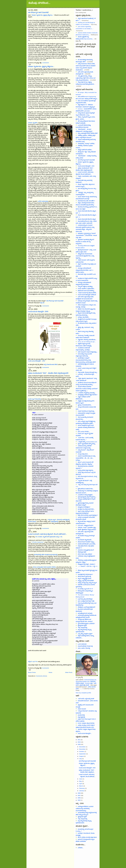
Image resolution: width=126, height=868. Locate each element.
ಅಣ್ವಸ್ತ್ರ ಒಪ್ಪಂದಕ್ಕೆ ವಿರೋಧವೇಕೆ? (86, 581)
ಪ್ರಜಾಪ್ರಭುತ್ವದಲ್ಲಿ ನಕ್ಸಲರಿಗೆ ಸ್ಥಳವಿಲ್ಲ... (87, 497)
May (81, 781)
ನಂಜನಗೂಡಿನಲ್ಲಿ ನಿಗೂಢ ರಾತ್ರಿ (85, 646)
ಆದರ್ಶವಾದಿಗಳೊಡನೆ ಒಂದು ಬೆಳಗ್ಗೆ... (87, 544)
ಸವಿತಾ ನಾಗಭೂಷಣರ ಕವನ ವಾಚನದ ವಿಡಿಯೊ (44, 567)
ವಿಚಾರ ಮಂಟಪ (82, 709)
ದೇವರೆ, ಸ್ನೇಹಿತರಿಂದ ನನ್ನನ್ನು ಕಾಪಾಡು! (87, 530)
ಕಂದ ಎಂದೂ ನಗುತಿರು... (84, 432)
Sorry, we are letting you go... (87, 342)
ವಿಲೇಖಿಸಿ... (81, 848)
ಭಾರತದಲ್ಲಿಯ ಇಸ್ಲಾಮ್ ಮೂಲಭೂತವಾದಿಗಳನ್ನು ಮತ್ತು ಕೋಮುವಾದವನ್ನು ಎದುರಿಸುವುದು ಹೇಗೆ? (86, 360)
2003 (79, 800)
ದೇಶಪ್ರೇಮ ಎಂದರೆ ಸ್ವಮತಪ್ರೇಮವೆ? (87, 607)
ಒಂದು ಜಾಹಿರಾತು (82, 644)
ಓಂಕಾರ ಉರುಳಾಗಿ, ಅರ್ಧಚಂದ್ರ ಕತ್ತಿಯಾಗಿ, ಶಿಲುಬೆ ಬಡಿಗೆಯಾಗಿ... (47, 534)
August (82, 756)
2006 (79, 798)
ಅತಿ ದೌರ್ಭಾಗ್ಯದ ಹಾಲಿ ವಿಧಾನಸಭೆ (38, 12)
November (83, 749)
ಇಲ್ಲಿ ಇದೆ (42, 303)
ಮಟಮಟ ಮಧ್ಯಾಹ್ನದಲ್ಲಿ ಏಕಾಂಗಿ (86, 550)
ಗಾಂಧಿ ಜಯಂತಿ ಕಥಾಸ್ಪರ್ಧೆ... (85, 733)
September (83, 754)
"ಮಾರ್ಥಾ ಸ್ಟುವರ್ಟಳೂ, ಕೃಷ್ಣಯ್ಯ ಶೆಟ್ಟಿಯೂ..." (43, 15)
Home (50, 672)
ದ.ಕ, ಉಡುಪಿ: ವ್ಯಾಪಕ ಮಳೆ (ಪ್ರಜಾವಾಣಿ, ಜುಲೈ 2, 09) (49, 537)
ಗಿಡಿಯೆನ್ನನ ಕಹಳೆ (82, 552)
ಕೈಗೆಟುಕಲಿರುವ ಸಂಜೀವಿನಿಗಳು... (86, 489)
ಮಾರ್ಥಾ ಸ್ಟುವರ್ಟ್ (33, 123)
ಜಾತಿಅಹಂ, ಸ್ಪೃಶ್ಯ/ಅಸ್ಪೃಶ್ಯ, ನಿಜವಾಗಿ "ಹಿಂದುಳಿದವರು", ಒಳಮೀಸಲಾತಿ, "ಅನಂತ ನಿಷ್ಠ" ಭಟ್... (86, 235)
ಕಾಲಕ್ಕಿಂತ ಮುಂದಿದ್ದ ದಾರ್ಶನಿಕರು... (86, 509)
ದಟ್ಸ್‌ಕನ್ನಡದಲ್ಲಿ (54, 521)
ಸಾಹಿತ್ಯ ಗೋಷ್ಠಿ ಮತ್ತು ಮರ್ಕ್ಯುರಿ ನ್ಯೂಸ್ (87, 583)
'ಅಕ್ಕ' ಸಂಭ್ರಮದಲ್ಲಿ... (83, 628)
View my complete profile (83, 693)
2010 (79, 742)
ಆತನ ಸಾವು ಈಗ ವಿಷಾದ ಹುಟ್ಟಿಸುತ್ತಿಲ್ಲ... (88, 352)
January (82, 791)
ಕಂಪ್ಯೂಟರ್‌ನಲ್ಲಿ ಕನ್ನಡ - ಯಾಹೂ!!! (86, 564)
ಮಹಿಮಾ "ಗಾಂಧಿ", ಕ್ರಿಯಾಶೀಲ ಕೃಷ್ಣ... (87, 527)
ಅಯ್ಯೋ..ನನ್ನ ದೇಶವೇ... (84, 317)
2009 (79, 744)
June (81, 779)
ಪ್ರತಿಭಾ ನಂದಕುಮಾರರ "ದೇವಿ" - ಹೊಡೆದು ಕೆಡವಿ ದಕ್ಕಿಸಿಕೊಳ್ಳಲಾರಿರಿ (48, 373)
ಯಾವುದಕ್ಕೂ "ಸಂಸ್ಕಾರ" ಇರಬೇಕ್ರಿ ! (86, 144)
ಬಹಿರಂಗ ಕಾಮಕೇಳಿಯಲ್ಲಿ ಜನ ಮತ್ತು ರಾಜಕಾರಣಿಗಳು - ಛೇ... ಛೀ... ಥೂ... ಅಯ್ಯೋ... (86, 458)
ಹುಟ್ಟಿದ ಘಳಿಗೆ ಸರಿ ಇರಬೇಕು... (85, 150)
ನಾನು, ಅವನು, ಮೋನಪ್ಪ (84, 648)
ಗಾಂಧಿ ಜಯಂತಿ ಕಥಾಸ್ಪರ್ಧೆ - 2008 (37, 361)
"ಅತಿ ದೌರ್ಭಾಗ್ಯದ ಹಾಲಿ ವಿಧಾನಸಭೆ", (55, 301)
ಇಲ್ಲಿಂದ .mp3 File (33, 662)
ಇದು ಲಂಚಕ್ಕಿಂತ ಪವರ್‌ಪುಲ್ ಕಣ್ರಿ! (86, 601)
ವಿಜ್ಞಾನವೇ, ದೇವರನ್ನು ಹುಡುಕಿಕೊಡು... (87, 340)
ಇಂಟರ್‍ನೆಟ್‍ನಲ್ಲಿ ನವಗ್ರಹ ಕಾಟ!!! (85, 574)
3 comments (45, 528)
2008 (79, 793)
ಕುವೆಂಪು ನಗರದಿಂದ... (39, 3)
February (82, 788)
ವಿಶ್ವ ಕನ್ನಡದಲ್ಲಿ (81, 717)
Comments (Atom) (41, 676)
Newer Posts (32, 672)
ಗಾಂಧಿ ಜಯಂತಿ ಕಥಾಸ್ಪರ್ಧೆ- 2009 (38, 312)
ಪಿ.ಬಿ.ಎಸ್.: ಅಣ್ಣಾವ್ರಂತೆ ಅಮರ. (86, 525)
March (81, 786)
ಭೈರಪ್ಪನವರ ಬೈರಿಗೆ (82, 625)
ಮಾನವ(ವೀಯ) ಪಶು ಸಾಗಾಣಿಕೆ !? (86, 201)
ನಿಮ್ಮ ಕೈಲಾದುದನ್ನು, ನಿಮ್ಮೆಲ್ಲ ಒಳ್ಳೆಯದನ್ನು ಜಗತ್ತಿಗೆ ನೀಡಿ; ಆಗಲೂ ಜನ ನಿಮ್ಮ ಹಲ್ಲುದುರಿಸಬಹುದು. (86, 78)
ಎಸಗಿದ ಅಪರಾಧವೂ (43, 201)
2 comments (45, 367)
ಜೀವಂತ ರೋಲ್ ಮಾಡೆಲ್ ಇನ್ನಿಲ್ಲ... (86, 542)
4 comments (45, 668)
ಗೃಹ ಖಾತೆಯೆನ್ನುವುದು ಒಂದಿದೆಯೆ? (86, 624)
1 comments (45, 63)
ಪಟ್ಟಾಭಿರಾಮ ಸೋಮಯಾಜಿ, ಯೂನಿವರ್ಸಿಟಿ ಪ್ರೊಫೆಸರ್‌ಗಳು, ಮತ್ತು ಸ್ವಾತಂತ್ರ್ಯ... (85, 256)
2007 (79, 795)
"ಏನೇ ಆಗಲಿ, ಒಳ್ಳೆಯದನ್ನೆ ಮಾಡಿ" (86, 699)
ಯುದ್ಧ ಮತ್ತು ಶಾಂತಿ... (83, 454)
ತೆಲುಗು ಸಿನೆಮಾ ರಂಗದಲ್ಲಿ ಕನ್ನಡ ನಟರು (87, 837)
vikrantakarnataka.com (83, 681)
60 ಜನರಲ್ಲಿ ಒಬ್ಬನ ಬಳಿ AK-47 (85, 589)
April (81, 784)
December (82, 747)
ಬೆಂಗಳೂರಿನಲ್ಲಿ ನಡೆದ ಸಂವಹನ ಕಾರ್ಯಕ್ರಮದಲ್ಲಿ (46, 555)
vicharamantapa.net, (90, 680)
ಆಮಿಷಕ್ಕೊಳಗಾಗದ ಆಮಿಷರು (85, 613)
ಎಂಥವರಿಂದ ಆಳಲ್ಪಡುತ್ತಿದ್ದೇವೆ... (85, 495)
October (82, 751)
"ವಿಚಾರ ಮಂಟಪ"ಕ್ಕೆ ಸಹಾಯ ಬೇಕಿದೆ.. (87, 293)
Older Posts (69, 672)
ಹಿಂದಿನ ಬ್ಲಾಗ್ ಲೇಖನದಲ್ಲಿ (34, 399)
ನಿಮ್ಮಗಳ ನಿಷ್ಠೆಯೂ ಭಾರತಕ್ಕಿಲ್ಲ (85, 287)
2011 (79, 740)
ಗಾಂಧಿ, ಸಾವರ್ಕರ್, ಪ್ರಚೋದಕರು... (86, 289)
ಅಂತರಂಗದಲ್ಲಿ (81, 715)
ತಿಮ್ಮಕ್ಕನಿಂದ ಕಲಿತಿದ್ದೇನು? (84, 507)
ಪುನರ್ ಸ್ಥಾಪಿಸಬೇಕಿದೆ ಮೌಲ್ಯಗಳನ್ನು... (87, 444)
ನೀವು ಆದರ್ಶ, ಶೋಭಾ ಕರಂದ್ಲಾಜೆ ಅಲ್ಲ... (88, 372)
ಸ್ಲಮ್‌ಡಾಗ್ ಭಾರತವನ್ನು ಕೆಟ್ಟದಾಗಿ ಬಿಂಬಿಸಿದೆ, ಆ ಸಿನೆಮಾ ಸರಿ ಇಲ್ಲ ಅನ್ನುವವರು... (85, 242)
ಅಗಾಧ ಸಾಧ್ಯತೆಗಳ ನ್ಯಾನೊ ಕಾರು (86, 425)
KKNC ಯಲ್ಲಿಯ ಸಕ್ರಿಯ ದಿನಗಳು (86, 723)
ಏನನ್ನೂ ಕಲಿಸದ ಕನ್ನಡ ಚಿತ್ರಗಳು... (86, 470)
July (81, 759)
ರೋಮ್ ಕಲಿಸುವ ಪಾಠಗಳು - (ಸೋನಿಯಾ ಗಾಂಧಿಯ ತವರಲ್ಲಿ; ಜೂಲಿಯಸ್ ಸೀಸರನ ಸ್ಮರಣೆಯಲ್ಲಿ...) (87, 389)
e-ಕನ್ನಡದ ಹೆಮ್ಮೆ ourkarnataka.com (87, 442)
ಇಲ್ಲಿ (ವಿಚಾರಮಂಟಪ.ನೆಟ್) (51, 364)
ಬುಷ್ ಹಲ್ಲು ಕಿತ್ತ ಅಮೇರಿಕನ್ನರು (85, 599)
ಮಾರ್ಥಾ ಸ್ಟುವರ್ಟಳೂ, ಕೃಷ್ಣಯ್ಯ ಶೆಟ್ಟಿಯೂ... (41, 66)
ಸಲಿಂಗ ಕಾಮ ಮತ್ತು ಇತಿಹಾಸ (85, 554)
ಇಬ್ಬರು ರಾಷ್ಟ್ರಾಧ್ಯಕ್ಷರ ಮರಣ (84, 579)
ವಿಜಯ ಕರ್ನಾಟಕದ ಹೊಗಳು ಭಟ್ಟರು (87, 219)
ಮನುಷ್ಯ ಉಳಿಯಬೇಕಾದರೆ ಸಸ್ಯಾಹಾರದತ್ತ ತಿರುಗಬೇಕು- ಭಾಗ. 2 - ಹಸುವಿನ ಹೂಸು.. (85, 270)
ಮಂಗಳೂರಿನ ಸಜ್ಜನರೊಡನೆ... (85, 540)
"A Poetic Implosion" (38, 542)
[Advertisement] (85, 857)
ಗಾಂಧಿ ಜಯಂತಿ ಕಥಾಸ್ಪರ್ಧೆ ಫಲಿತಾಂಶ (87, 295)
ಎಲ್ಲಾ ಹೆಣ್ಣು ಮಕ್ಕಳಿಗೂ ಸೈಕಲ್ (85, 634)
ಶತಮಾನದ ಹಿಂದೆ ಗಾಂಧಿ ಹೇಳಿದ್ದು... (86, 291)
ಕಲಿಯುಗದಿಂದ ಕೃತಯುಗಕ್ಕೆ (84, 576)
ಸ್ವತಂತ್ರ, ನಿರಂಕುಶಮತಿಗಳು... (85, 405)
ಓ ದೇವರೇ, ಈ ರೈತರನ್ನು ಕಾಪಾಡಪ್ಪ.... (87, 393)
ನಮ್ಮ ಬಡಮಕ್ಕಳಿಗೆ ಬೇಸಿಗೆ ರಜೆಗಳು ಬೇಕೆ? (88, 133)
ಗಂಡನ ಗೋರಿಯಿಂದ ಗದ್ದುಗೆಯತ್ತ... (86, 411)
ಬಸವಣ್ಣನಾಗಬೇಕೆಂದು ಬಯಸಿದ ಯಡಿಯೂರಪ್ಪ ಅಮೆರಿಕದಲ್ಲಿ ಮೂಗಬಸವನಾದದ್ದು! (85, 809)
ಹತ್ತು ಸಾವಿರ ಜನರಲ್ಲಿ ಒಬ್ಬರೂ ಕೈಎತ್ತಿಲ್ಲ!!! (88, 515)
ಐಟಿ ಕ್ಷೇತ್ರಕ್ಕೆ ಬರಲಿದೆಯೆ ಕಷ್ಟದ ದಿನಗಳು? (88, 395)
